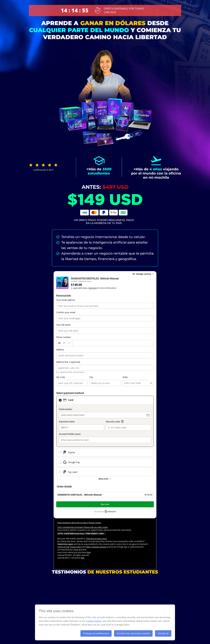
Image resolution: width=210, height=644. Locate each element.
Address (60, 350)
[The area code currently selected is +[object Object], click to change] (64, 343)
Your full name (63, 325)
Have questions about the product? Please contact (79, 523)
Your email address (66, 300)
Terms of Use (63, 547)
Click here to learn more (96, 539)
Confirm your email (66, 312)
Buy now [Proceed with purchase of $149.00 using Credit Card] (105, 504)
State (125, 377)
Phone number (64, 337)
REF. (83, 558)
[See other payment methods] (105, 479)
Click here (92, 288)
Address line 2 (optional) (68, 362)
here (89, 552)
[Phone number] (113, 343)
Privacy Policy (76, 547)
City (91, 377)
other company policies (96, 547)
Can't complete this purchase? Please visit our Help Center (83, 527)
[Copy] (82, 533)
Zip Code (61, 377)
